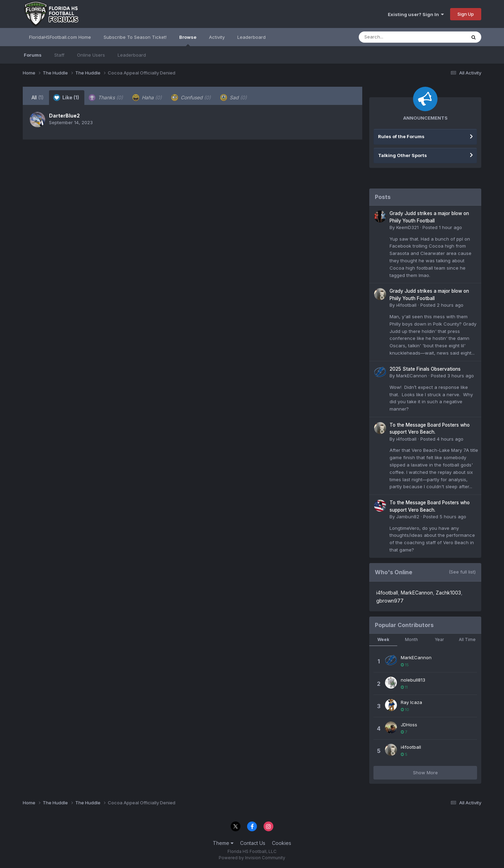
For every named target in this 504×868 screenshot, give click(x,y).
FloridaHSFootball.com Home (60, 37)
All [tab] (38, 97)
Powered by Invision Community (252, 858)
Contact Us (253, 843)
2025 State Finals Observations (425, 369)
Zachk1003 (448, 593)
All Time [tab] (467, 639)
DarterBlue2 (64, 116)
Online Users (91, 55)
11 (404, 687)
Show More (425, 773)
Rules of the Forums (401, 136)
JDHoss (409, 725)
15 (405, 665)
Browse (188, 40)
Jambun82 (408, 517)
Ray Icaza (411, 702)
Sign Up (466, 14)
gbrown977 (390, 601)
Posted (442, 227)
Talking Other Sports (402, 155)
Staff (59, 55)
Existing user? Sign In (416, 14)
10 (405, 710)
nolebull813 (413, 680)
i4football (406, 305)
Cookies (282, 843)
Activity (217, 37)
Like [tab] (66, 98)
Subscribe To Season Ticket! (135, 37)
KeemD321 (407, 227)
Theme (223, 843)
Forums (33, 55)
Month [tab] (411, 639)
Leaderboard (132, 55)
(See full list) (462, 572)
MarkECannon (412, 376)
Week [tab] (383, 639)
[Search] (393, 37)
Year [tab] (439, 639)
